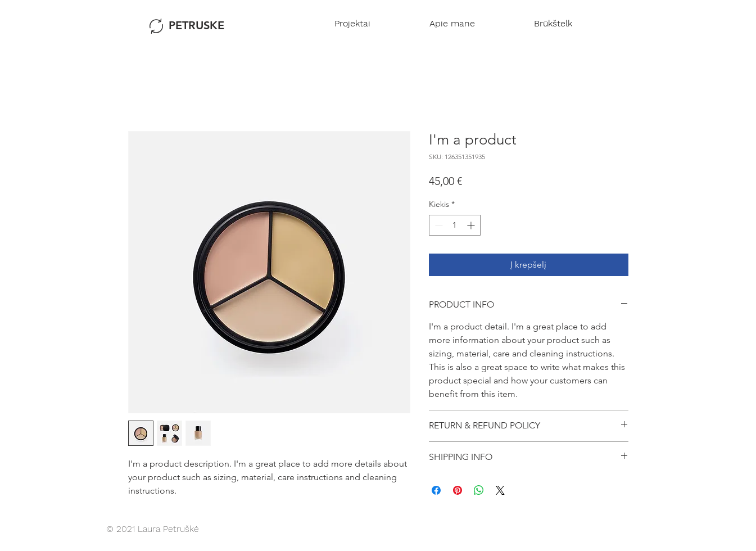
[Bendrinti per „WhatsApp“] (479, 490)
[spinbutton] (455, 225)
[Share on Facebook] (436, 490)
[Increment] (472, 225)
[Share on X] (500, 490)
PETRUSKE (196, 25)
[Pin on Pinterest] (458, 490)
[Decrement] (438, 225)
